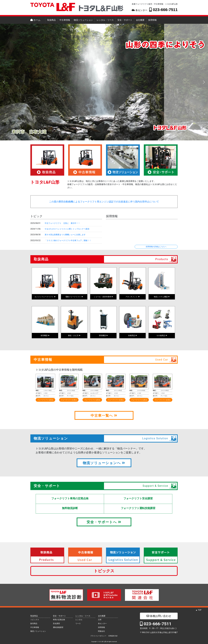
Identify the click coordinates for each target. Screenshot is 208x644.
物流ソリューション (83, 20)
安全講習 (56, 623)
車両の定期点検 (59, 620)
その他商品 (162, 335)
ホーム (35, 20)
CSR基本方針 (113, 636)
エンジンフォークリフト (45, 297)
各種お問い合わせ (159, 616)
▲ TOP (198, 610)
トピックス (104, 571)
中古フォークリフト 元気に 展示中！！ (62, 223)
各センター (139, 10)
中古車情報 (65, 20)
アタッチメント (132, 297)
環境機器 (103, 335)
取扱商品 (51, 20)
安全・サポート (125, 20)
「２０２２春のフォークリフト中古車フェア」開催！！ (68, 241)
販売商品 (34, 623)
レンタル (79, 620)
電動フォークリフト (74, 297)
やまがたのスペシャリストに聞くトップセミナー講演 (67, 229)
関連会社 (101, 631)
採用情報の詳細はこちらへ (156, 247)
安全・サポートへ (104, 522)
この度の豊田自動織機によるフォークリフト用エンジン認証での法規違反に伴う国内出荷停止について (104, 202)
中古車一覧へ (104, 416)
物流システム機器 (162, 297)
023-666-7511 (163, 10)
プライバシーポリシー (98, 636)
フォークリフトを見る (45, 400)
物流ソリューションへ (104, 463)
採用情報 (152, 20)
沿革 (100, 620)
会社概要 (140, 20)
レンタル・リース (105, 20)
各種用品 (133, 335)
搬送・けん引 (74, 335)
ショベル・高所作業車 (103, 297)
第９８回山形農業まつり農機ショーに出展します (65, 235)
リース (78, 623)
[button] (4, 82)
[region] (104, 82)
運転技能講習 (58, 627)
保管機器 (45, 335)
